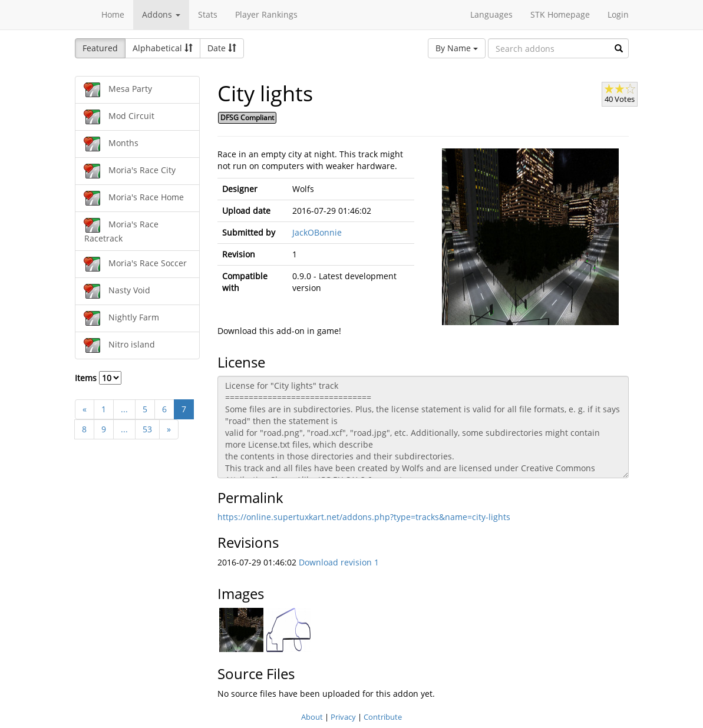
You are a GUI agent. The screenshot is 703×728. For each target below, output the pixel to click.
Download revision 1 (339, 562)
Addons (161, 14)
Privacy (343, 717)
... (124, 409)
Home (113, 14)
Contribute (383, 717)
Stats (208, 14)
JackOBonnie (317, 232)
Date (222, 48)
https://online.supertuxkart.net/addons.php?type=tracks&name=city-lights (364, 517)
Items (98, 378)
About (312, 717)
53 (147, 429)
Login (618, 14)
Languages (491, 14)
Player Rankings (266, 14)
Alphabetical (163, 48)
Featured (100, 48)
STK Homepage (560, 14)
